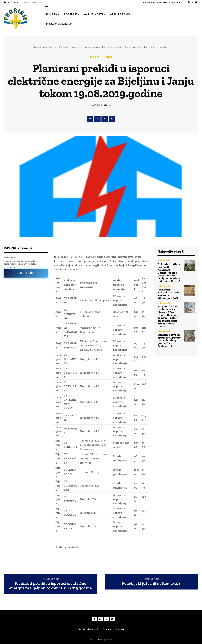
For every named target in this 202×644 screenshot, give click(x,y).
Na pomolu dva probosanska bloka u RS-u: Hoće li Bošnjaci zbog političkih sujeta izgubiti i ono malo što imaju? (168, 316)
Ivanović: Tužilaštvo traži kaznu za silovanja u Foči (168, 294)
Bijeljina (63, 47)
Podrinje (52, 47)
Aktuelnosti (164, 261)
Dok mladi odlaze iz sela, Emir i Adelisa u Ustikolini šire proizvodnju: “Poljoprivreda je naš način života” (169, 273)
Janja (109, 57)
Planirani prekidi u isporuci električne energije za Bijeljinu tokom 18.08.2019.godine (50, 586)
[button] (48, 31)
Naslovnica (39, 47)
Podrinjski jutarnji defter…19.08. (152, 583)
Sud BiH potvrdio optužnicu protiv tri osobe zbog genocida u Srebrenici (169, 340)
